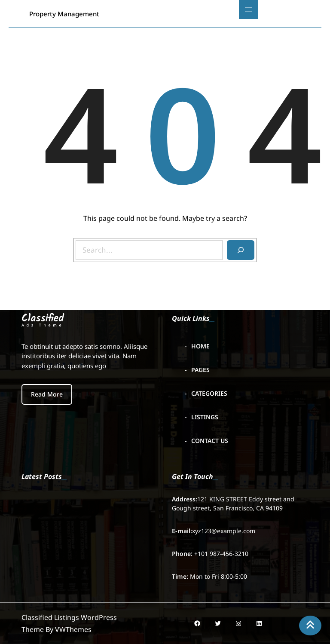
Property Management (64, 14)
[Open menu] (248, 9)
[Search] (241, 250)
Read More (47, 394)
